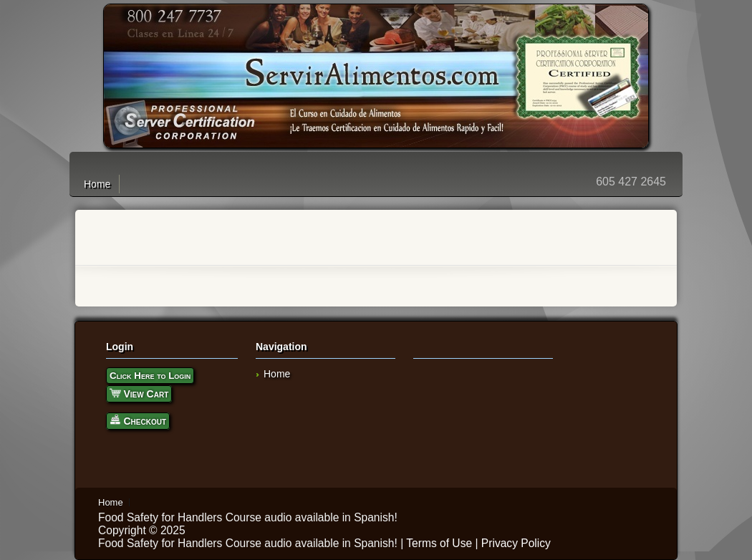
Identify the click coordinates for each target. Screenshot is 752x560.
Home (97, 184)
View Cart (139, 393)
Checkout (138, 420)
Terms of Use (439, 543)
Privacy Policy (516, 543)
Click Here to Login (150, 376)
